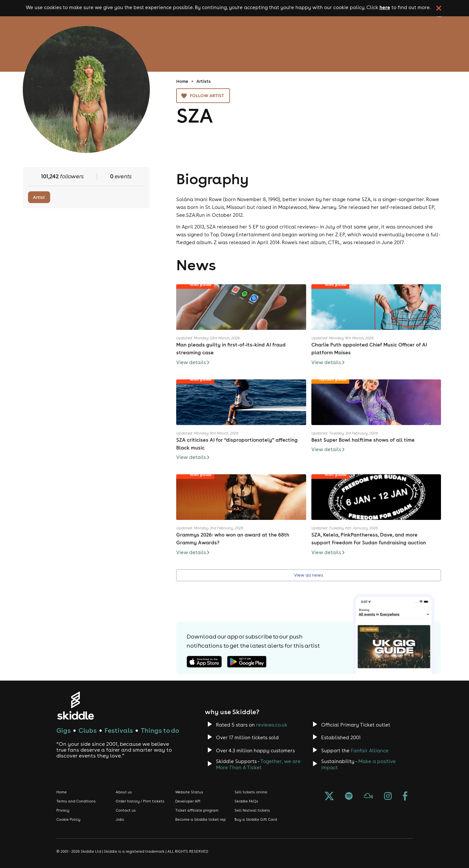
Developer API (188, 801)
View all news (309, 575)
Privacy (63, 810)
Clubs (88, 730)
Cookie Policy (68, 819)
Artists (204, 81)
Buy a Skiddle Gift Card (256, 819)
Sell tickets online (251, 792)
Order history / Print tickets (140, 801)
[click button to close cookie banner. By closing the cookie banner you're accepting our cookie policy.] (439, 8)
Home (182, 81)
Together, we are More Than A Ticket (258, 764)
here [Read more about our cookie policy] (385, 7)
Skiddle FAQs (246, 801)
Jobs (120, 819)
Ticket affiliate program (197, 810)
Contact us (126, 810)
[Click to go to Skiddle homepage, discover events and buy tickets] (75, 706)
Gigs (64, 730)
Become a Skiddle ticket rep (200, 819)
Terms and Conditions (76, 801)
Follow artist (203, 96)
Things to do (160, 730)
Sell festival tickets (252, 810)
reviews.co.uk (272, 725)
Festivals (119, 730)
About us (124, 792)
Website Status (189, 792)
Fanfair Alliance (370, 750)
